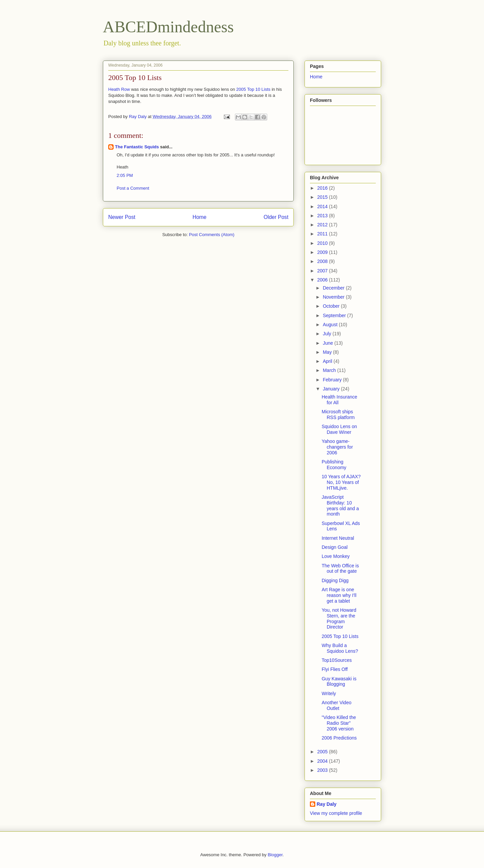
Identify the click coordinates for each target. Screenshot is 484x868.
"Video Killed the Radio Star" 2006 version (339, 723)
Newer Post (122, 217)
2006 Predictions (339, 738)
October (332, 306)
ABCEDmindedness (168, 27)
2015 (323, 197)
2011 (323, 234)
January (332, 389)
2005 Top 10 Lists (253, 89)
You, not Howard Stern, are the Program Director (339, 618)
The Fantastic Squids (137, 147)
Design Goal (335, 547)
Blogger (275, 855)
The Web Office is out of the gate (340, 569)
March (330, 370)
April (328, 361)
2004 (323, 761)
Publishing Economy (334, 465)
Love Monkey (336, 556)
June (328, 343)
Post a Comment (133, 188)
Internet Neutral (338, 538)
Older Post (276, 217)
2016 (323, 188)
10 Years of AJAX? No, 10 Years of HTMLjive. (341, 482)
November (334, 297)
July (328, 334)
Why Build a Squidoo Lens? (340, 648)
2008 (323, 261)
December (334, 288)
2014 (323, 206)
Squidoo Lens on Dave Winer (339, 429)
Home (200, 217)
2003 (323, 770)
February (333, 380)
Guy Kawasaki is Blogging (339, 682)
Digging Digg (335, 580)
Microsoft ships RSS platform (338, 414)
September (335, 315)
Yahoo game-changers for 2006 (337, 447)
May (328, 352)
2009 (323, 252)
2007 (323, 271)
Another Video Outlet (336, 705)
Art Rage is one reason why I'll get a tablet (339, 595)
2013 (323, 216)
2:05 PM (125, 175)
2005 (323, 752)
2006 (323, 280)
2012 (323, 225)
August (331, 325)
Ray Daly (327, 804)
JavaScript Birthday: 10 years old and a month (340, 505)
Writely (329, 693)
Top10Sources (337, 660)
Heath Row (119, 89)
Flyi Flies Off (335, 669)
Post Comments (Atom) (212, 235)
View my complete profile (336, 813)
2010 (323, 243)
